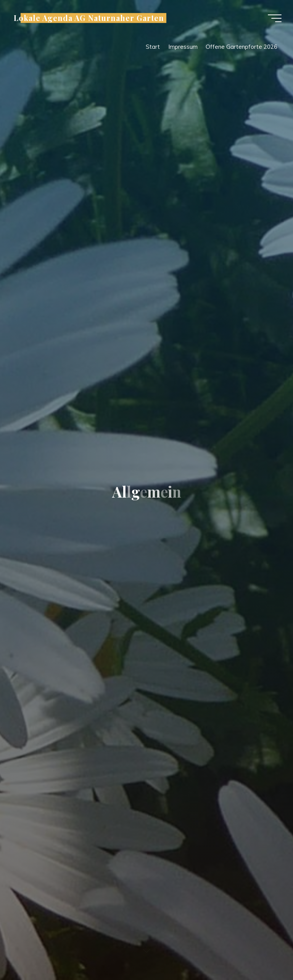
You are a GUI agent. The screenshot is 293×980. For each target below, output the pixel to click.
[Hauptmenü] (275, 18)
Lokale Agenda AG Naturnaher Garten (89, 18)
